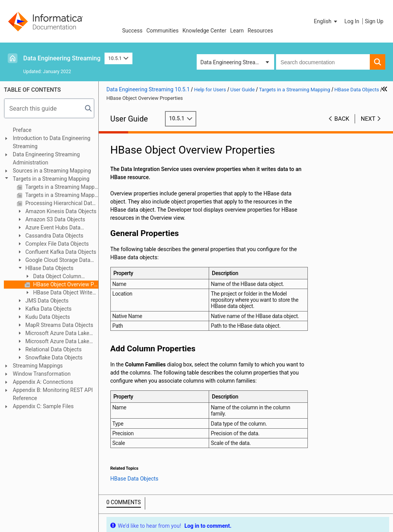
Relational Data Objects (53, 349)
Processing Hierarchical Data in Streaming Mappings (61, 203)
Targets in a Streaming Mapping (51, 179)
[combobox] (323, 62)
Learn (237, 31)
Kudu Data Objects (47, 317)
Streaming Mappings (38, 366)
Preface (22, 130)
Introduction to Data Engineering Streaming (51, 142)
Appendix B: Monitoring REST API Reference (53, 394)
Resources (261, 31)
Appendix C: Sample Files (43, 406)
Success (132, 31)
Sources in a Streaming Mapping (52, 171)
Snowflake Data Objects (53, 358)
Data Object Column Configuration (53, 277)
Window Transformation (42, 374)
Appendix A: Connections (43, 382)
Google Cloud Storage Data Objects (53, 261)
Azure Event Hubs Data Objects (49, 228)
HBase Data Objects (49, 268)
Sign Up (374, 21)
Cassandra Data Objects (54, 236)
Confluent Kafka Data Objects (60, 252)
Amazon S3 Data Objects (55, 219)
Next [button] (368, 119)
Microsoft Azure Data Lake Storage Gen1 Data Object (53, 334)
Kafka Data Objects (48, 309)
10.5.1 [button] (118, 58)
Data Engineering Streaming (62, 58)
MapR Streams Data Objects (59, 325)
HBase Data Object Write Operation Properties (58, 293)
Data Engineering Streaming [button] (234, 62)
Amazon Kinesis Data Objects (60, 211)
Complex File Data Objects (56, 244)
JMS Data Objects (46, 301)
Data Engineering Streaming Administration (46, 158)
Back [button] (342, 119)
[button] (326, 21)
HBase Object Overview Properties (65, 284)
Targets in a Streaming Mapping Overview (61, 187)
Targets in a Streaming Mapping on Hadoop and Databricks (61, 195)
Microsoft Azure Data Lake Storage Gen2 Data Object (53, 342)
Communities (162, 31)
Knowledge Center (204, 31)
